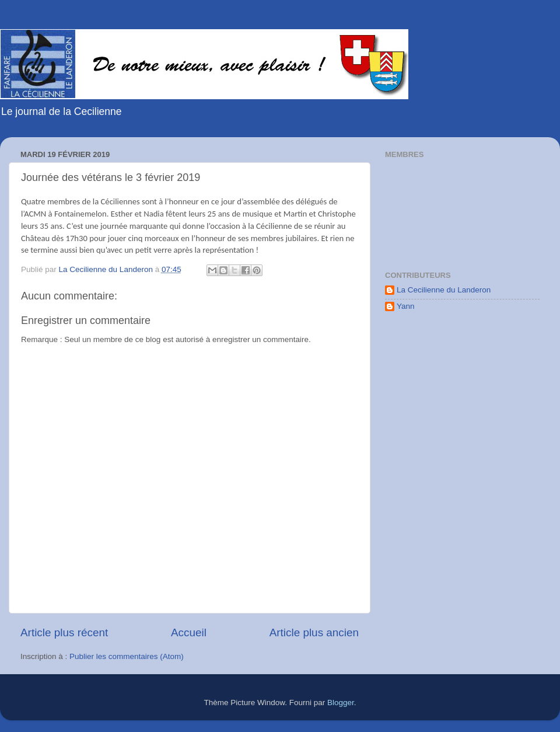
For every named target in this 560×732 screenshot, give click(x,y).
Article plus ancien (314, 632)
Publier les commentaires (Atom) (127, 656)
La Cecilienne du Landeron (444, 290)
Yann (406, 306)
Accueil (189, 632)
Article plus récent (64, 632)
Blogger (341, 703)
